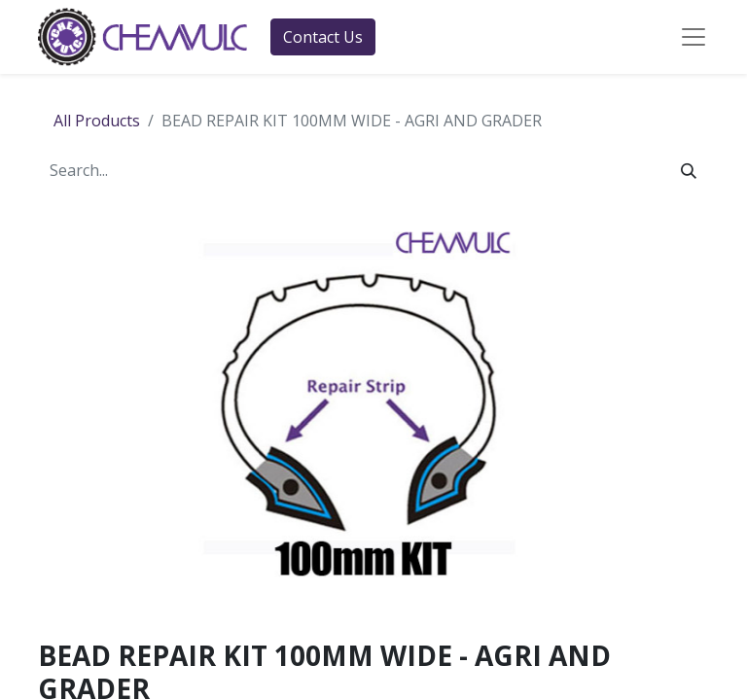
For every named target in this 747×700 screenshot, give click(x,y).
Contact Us (323, 37)
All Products (97, 121)
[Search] (689, 170)
